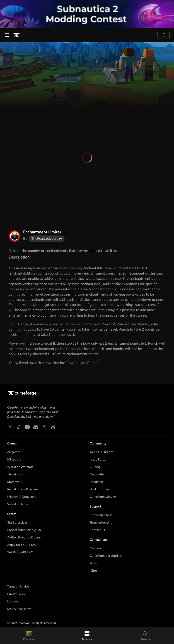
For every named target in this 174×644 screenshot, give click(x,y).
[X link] (44, 427)
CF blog (95, 467)
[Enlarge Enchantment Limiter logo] (14, 236)
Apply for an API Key (22, 545)
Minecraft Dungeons (22, 497)
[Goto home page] (16, 35)
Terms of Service (18, 587)
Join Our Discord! (102, 452)
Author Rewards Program (25, 538)
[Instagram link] (10, 427)
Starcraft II (15, 482)
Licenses (13, 602)
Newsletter (97, 475)
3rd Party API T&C (20, 552)
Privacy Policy (16, 594)
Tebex (94, 563)
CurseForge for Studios (106, 556)
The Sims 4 (15, 475)
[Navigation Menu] (7, 35)
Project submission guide (24, 530)
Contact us (97, 530)
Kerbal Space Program (23, 489)
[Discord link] (36, 427)
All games (14, 452)
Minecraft (14, 460)
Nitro (93, 571)
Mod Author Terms (19, 609)
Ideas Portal (98, 460)
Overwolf (96, 548)
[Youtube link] (27, 427)
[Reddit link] (53, 427)
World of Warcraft (20, 467)
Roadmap (96, 482)
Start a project (17, 523)
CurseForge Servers (103, 497)
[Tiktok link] (19, 427)
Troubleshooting (101, 523)
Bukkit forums (100, 489)
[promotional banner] (87, 14)
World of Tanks (18, 504)
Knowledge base (101, 515)
